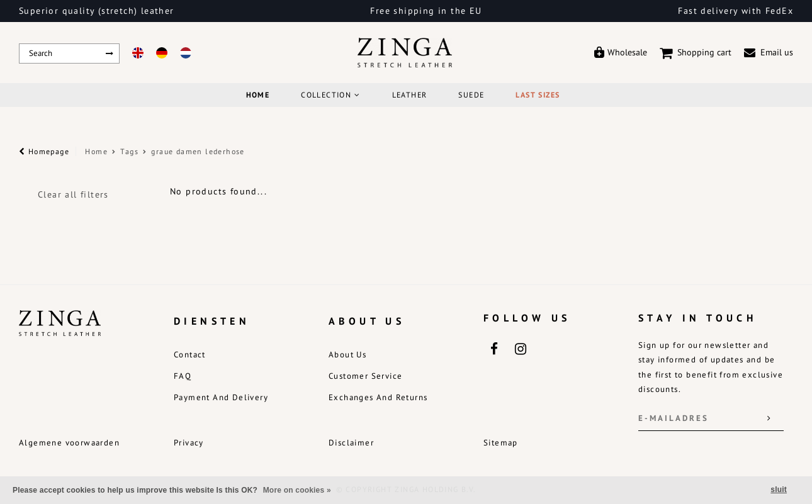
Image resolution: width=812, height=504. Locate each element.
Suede (471, 95)
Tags (129, 151)
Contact (190, 355)
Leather (410, 95)
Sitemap (501, 443)
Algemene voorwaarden (69, 443)
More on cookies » (297, 490)
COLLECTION (330, 95)
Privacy (189, 443)
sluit (779, 490)
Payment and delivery (221, 397)
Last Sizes (538, 95)
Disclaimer (351, 443)
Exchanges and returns (378, 397)
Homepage (44, 151)
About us (347, 355)
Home (258, 95)
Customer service (365, 376)
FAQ (183, 376)
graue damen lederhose (198, 151)
